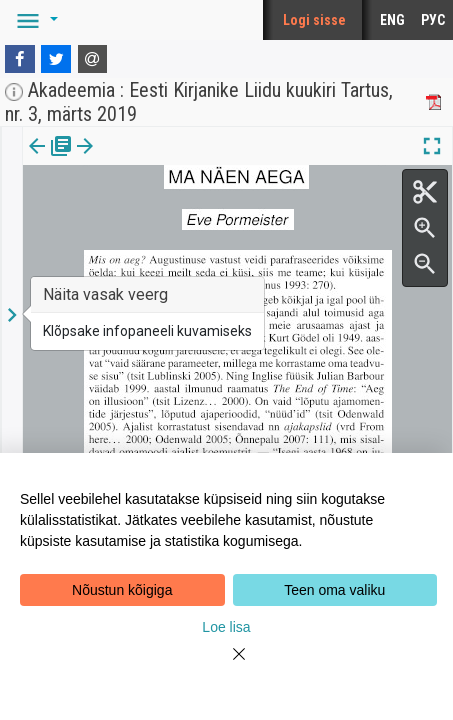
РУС (433, 20)
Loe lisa (226, 627)
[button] (34, 20)
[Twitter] (56, 59)
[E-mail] (93, 59)
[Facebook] (20, 59)
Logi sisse (314, 20)
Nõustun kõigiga (122, 590)
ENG (392, 20)
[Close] (227, 666)
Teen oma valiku (334, 590)
